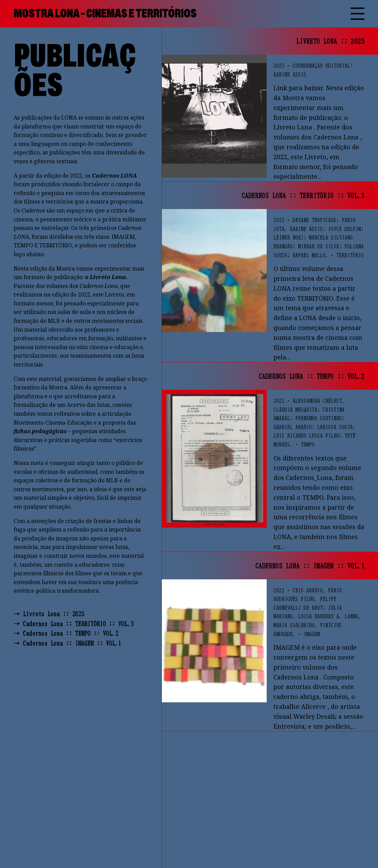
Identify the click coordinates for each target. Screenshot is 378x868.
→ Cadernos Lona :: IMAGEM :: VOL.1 (67, 643)
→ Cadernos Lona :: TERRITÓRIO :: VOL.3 (74, 624)
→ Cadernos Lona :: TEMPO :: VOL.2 (66, 633)
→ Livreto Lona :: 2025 (49, 614)
